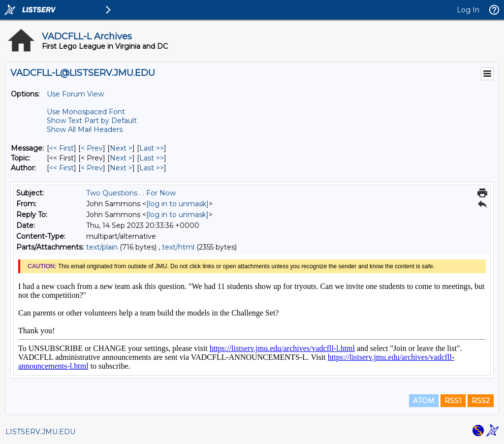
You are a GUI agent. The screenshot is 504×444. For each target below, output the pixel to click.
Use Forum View (75, 94)
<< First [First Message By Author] (62, 168)
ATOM (424, 401)
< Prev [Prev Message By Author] (92, 168)
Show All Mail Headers (85, 129)
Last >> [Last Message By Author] (152, 168)
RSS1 (453, 401)
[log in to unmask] (177, 204)
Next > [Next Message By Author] (121, 168)
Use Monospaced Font (86, 112)
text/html (178, 247)
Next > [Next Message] (121, 148)
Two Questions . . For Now (131, 193)
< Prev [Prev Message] (92, 148)
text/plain (102, 247)
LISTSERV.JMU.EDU (40, 432)
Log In (468, 10)
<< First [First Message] (62, 148)
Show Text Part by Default (92, 121)
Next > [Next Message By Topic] (121, 158)
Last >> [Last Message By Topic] (152, 158)
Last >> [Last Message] (152, 148)
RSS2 (481, 401)
